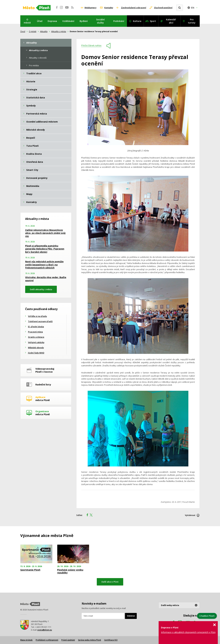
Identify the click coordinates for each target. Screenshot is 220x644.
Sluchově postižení (163, 8)
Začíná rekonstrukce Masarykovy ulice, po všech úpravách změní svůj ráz (45, 233)
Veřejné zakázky (36, 342)
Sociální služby (100, 21)
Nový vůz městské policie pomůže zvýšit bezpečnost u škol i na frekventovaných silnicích (44, 265)
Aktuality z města (59, 31)
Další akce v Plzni (110, 582)
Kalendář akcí (171, 21)
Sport (153, 21)
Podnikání (119, 21)
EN (193, 8)
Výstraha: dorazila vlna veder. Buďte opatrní (46, 279)
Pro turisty (192, 21)
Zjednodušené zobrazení (134, 8)
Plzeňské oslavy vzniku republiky (70, 571)
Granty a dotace (36, 337)
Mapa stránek (26, 640)
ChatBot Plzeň (207, 616)
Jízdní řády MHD (36, 353)
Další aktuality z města (41, 289)
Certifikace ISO (111, 640)
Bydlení (84, 21)
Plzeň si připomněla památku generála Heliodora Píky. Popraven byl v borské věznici (45, 249)
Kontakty (109, 8)
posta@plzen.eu (45, 630)
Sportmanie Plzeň (30, 570)
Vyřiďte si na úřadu (37, 316)
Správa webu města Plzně (90, 640)
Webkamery (90, 8)
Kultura (137, 21)
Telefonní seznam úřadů (40, 321)
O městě (27, 21)
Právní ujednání (68, 640)
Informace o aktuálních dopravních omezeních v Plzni (188, 632)
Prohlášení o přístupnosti (47, 640)
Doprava (52, 21)
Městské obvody (36, 348)
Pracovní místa (35, 332)
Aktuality (44, 31)
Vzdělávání (68, 21)
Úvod (23, 31)
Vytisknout (190, 515)
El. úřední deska (36, 327)
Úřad (40, 21)
